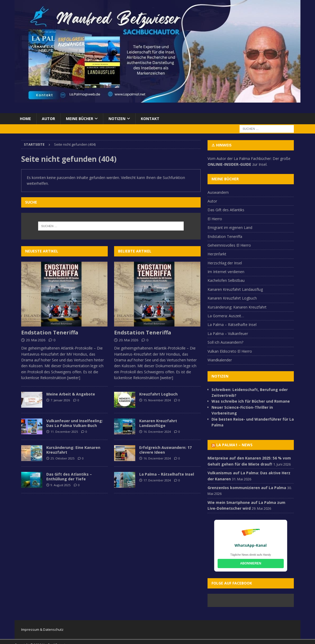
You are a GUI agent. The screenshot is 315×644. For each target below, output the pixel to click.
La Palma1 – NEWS (234, 445)
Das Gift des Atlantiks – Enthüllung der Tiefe (69, 477)
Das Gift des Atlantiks (226, 210)
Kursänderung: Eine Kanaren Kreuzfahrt (73, 450)
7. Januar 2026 (60, 400)
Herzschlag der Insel (225, 263)
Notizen (117, 119)
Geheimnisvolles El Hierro (229, 245)
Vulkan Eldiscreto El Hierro (230, 351)
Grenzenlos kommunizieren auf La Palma (247, 488)
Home (25, 119)
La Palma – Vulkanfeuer (228, 333)
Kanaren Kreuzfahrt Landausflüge (158, 423)
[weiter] (74, 378)
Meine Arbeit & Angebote (71, 394)
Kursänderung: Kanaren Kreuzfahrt (237, 307)
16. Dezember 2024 (157, 432)
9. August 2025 (60, 485)
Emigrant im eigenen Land (230, 227)
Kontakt (150, 119)
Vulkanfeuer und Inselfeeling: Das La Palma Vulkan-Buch (75, 423)
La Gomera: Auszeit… (226, 316)
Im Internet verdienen (226, 272)
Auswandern (218, 192)
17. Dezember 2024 (157, 480)
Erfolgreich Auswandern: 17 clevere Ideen (165, 450)
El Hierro (215, 219)
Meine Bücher (80, 119)
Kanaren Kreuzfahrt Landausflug (235, 289)
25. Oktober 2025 (62, 458)
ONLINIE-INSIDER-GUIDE (229, 164)
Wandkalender (220, 360)
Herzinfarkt (217, 254)
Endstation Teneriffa (50, 332)
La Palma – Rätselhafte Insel (167, 474)
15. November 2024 (157, 400)
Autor (48, 119)
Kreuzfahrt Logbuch (158, 394)
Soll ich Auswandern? (225, 342)
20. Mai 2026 (36, 340)
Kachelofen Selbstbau (226, 280)
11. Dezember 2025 (64, 432)
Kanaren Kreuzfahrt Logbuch (232, 298)
